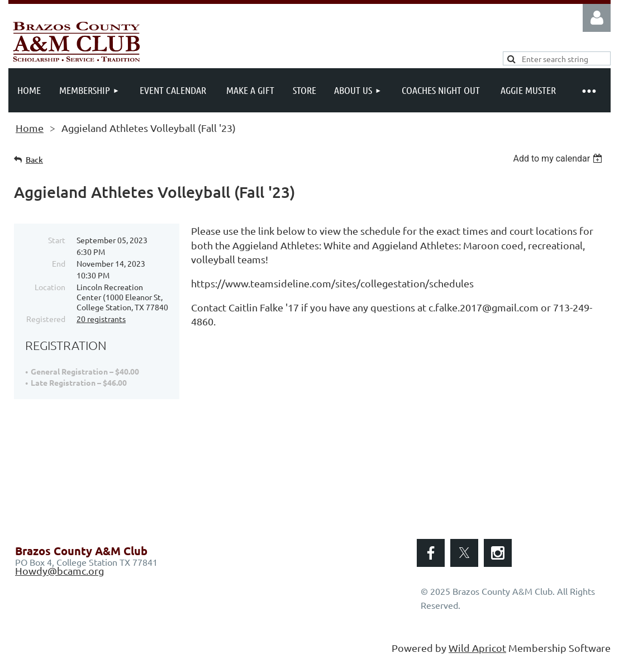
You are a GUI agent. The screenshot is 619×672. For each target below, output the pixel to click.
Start (57, 240)
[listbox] (559, 158)
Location (50, 287)
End (59, 263)
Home (30, 128)
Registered (46, 319)
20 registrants (101, 319)
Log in (597, 18)
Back (34, 160)
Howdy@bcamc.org (59, 571)
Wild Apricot (477, 648)
